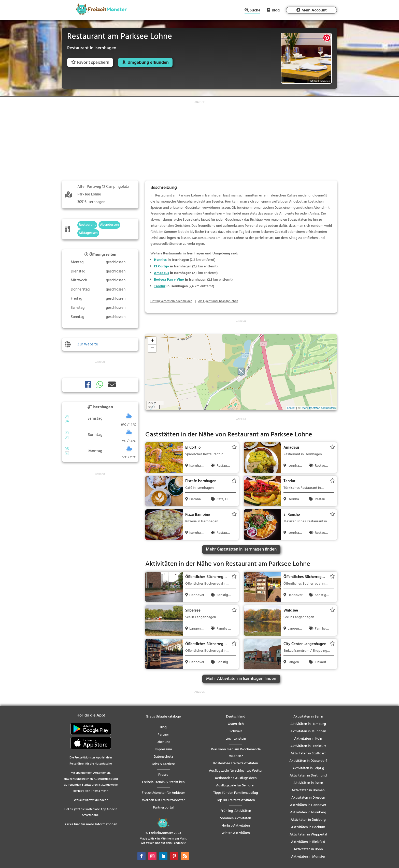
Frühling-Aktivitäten (236, 811)
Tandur (160, 286)
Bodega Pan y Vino (169, 280)
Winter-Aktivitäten (236, 833)
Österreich (236, 724)
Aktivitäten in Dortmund (308, 776)
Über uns (163, 742)
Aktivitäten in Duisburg (308, 820)
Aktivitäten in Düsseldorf (308, 761)
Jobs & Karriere (163, 764)
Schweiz (236, 731)
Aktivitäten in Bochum (308, 827)
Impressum (163, 749)
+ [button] (152, 341)
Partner (163, 735)
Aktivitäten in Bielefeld (308, 842)
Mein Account (314, 10)
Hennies (160, 260)
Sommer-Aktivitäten (236, 818)
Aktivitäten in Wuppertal (308, 835)
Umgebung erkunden (148, 63)
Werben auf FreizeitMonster (163, 800)
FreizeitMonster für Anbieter (163, 793)
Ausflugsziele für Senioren (236, 786)
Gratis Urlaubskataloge (163, 717)
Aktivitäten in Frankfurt (308, 746)
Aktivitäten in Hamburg (308, 724)
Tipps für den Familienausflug (236, 793)
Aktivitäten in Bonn (308, 849)
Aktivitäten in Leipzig (308, 768)
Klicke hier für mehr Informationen (91, 824)
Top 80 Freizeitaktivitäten (236, 800)
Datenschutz (163, 757)
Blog (276, 10)
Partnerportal (163, 808)
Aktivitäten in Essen (308, 783)
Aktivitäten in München (308, 731)
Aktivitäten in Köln (308, 739)
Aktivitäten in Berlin (308, 717)
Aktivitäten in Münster (308, 857)
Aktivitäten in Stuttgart (308, 753)
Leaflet (291, 408)
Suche (255, 11)
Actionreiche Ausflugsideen (236, 778)
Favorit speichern (90, 63)
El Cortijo (161, 267)
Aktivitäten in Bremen (308, 790)
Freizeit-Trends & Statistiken (163, 782)
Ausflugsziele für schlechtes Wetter (236, 771)
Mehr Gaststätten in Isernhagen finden (241, 549)
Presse (163, 775)
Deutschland (236, 717)
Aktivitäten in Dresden (308, 798)
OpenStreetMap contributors (318, 408)
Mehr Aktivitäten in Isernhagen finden (241, 679)
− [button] (152, 348)
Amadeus (161, 273)
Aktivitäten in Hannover (308, 805)
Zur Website (88, 344)
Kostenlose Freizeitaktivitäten (236, 763)
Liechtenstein (236, 739)
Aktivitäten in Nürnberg (308, 812)
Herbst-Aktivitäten (236, 826)
